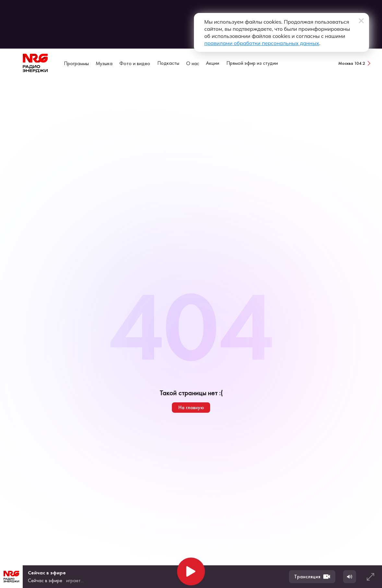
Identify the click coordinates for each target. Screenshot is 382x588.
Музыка (104, 63)
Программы (76, 63)
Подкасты (168, 63)
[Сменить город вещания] (355, 63)
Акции (213, 63)
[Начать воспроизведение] (191, 571)
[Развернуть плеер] (370, 577)
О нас (193, 63)
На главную (191, 407)
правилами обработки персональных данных (262, 43)
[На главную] (35, 63)
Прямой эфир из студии (252, 63)
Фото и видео (135, 63)
